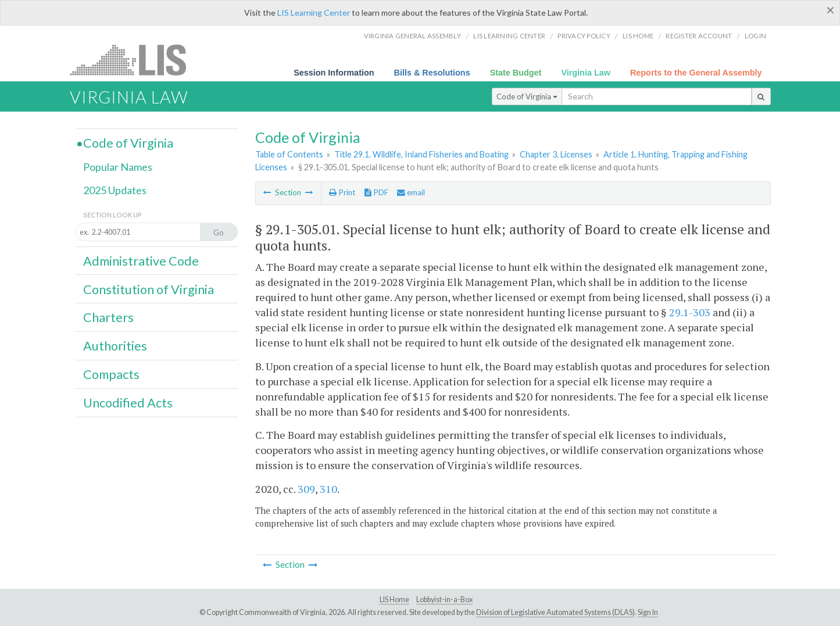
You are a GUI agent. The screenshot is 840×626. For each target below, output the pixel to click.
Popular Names (118, 167)
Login (755, 36)
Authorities (115, 346)
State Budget (516, 73)
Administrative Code (141, 261)
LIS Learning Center (314, 12)
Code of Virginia (527, 96)
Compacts (111, 374)
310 (328, 489)
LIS (135, 60)
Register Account (699, 36)
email (411, 192)
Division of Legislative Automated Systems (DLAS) (555, 612)
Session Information (334, 73)
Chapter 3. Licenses (556, 154)
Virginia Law (586, 73)
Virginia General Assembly (412, 36)
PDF (376, 192)
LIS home (638, 36)
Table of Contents (289, 154)
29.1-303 (690, 312)
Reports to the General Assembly (696, 73)
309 (306, 489)
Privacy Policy (584, 36)
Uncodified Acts (128, 403)
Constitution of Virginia (149, 289)
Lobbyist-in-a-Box (444, 600)
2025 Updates (115, 190)
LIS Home (394, 600)
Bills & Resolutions (432, 73)
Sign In (648, 612)
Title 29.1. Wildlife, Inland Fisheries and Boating (421, 154)
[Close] (830, 10)
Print (342, 192)
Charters (108, 317)
